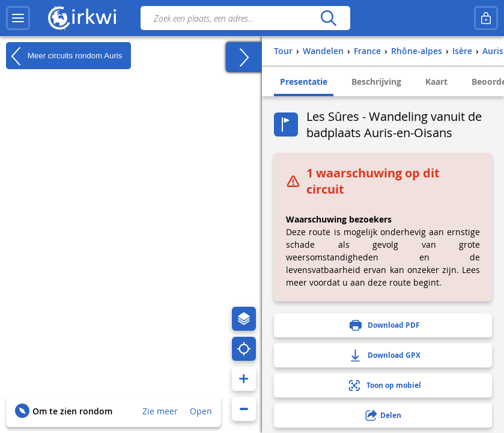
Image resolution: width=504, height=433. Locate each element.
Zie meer (160, 411)
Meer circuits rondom (64, 56)
